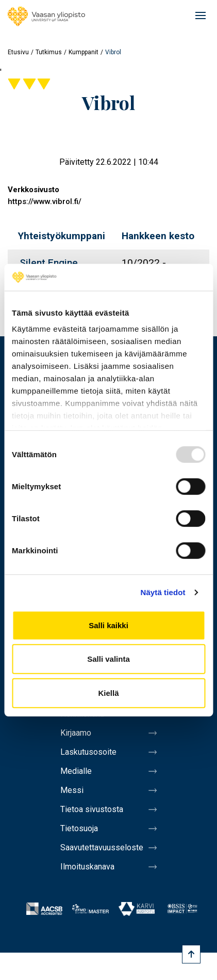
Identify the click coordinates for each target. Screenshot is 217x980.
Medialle (76, 771)
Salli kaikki (109, 625)
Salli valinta (109, 659)
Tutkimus (49, 52)
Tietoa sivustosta (92, 809)
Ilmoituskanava (87, 867)
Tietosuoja (79, 828)
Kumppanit (84, 52)
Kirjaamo (76, 733)
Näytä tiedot (163, 592)
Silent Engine (49, 263)
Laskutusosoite (88, 752)
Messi (72, 790)
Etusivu (18, 52)
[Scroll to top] (191, 954)
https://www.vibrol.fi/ (45, 201)
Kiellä (108, 693)
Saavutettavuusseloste (102, 847)
